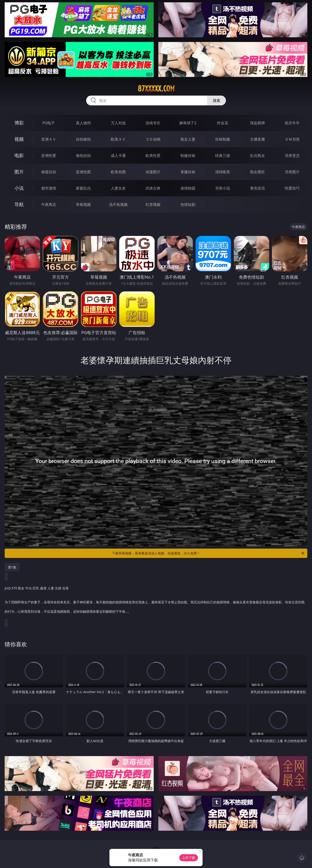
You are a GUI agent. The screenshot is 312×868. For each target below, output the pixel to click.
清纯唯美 (223, 172)
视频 (19, 139)
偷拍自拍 (83, 156)
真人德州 (83, 123)
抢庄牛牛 (292, 123)
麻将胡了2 (188, 123)
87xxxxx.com (156, 89)
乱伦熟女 (258, 156)
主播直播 (258, 139)
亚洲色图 (83, 172)
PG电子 (49, 123)
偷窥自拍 (49, 172)
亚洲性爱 (49, 156)
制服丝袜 (188, 156)
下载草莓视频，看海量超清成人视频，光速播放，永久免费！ (209, 553)
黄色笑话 (258, 188)
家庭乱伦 (83, 188)
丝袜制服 (223, 139)
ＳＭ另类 (292, 139)
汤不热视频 (118, 204)
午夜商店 (49, 204)
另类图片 (292, 172)
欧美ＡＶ (118, 139)
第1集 (12, 567)
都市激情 (49, 188)
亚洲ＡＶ (49, 139)
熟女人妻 (188, 139)
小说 (19, 188)
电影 (19, 155)
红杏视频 (153, 204)
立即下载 (189, 858)
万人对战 (118, 123)
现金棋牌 (258, 123)
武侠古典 (153, 188)
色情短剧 (188, 204)
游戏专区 (153, 123)
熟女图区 (258, 172)
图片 (19, 172)
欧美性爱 (153, 156)
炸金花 (223, 123)
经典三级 (223, 156)
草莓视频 (83, 204)
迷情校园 (188, 188)
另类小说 (223, 188)
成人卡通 (118, 156)
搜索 (217, 100)
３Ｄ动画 (153, 139)
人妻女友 (118, 188)
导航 (19, 204)
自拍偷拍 (83, 139)
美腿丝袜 (188, 172)
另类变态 (292, 156)
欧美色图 (118, 172)
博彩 (19, 123)
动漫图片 (153, 172)
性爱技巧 (292, 188)
